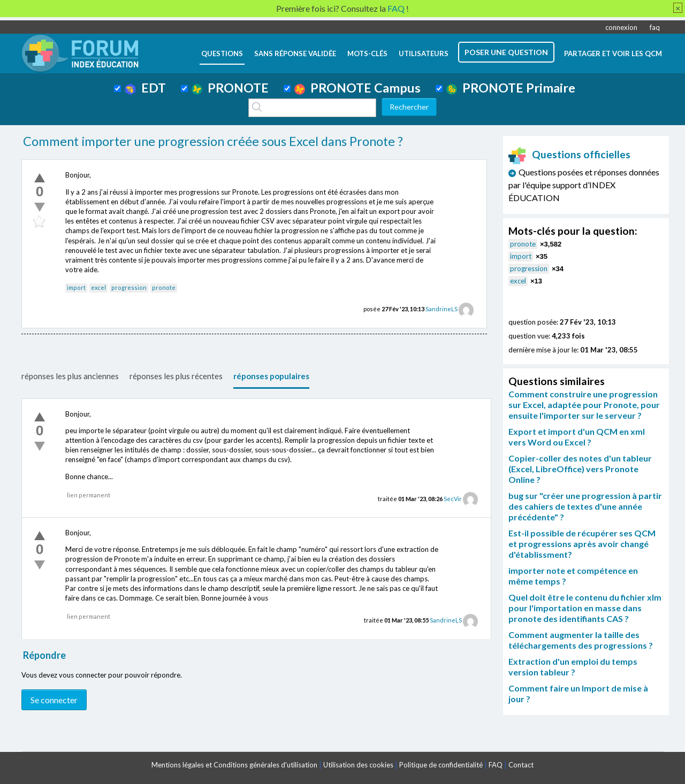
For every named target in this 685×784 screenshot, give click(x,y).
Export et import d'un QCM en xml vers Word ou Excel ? (577, 437)
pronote (164, 287)
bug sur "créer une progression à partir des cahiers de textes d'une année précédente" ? (585, 506)
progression (129, 287)
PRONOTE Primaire (511, 88)
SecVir (453, 499)
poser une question (506, 52)
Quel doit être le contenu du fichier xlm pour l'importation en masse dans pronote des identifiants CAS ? (585, 608)
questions (222, 53)
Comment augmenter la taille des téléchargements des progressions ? (581, 640)
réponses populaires (271, 376)
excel (98, 287)
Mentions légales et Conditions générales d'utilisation (234, 765)
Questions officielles (569, 154)
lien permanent (89, 495)
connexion (621, 27)
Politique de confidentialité (441, 765)
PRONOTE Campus (357, 88)
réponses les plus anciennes (70, 376)
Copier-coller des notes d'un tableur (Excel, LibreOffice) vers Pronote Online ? (580, 469)
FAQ (496, 765)
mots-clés (367, 53)
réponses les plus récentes (176, 376)
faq (655, 27)
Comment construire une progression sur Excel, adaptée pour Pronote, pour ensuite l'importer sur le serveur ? (584, 405)
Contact (521, 765)
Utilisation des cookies (358, 765)
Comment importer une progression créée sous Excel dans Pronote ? (213, 141)
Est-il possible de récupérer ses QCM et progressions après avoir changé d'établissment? (582, 544)
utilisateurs (424, 53)
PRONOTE (230, 88)
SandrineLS (442, 309)
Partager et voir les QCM (613, 53)
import (76, 287)
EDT (145, 88)
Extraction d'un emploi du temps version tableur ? (573, 667)
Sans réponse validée (295, 53)
